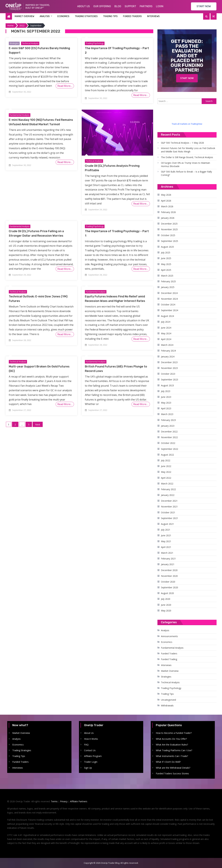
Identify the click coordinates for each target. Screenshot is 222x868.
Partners (146, 6)
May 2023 (166, 403)
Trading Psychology (95, 43)
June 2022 (166, 466)
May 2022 (166, 472)
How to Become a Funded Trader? (174, 733)
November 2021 (169, 507)
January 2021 (168, 564)
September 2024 (169, 310)
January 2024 (168, 357)
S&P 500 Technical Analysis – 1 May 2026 (182, 143)
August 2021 (167, 524)
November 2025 (169, 229)
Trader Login (91, 762)
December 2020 (169, 570)
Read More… (65, 86)
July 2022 (166, 460)
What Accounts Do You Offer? (171, 739)
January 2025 (168, 287)
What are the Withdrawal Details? (173, 768)
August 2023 (167, 385)
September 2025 (169, 241)
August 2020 (167, 593)
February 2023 (168, 420)
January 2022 (168, 495)
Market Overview (24, 16)
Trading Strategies (86, 16)
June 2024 (166, 328)
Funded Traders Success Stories (172, 773)
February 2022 (168, 489)
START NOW (204, 6)
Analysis (45, 16)
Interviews (153, 16)
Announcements (169, 636)
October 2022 (168, 443)
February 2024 (168, 351)
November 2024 (169, 299)
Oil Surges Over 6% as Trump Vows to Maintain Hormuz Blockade (185, 165)
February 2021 (168, 559)
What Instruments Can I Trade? (172, 756)
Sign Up (88, 768)
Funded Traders (132, 16)
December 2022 (169, 432)
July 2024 (166, 322)
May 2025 (166, 264)
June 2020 (166, 605)
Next (38, 425)
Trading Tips (110, 16)
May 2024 (166, 333)
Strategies (14, 43)
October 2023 (168, 374)
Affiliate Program (93, 756)
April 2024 (166, 339)
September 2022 (169, 449)
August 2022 (167, 455)
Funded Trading (169, 659)
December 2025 (169, 224)
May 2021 (166, 541)
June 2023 (166, 397)
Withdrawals (167, 705)
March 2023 (167, 414)
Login (160, 6)
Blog (118, 6)
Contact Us (90, 750)
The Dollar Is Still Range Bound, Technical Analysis (187, 157)
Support (130, 6)
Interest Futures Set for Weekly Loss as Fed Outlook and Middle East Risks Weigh (188, 150)
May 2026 (166, 195)
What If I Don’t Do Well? (168, 762)
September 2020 (169, 587)
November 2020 (169, 576)
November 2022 (169, 437)
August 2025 (167, 247)
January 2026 (168, 218)
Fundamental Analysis (20, 115)
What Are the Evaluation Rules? (172, 745)
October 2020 (168, 582)
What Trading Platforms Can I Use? (174, 750)
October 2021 (168, 512)
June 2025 (166, 258)
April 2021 (166, 547)
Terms (54, 801)
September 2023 (169, 380)
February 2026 (168, 212)
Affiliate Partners (79, 801)
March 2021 (167, 553)
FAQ (86, 745)
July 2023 (166, 391)
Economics (63, 16)
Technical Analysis (30, 43)
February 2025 (168, 281)
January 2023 (168, 426)
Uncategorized (168, 700)
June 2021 (166, 535)
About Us (84, 6)
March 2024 (167, 345)
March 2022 (167, 484)
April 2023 (166, 408)
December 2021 (169, 501)
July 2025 (166, 253)
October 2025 (168, 235)
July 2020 (166, 599)
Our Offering (102, 6)
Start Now (187, 78)
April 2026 (166, 201)
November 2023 (169, 368)
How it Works (91, 739)
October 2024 (168, 305)
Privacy (64, 801)
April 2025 (166, 270)
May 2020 (166, 611)
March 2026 (167, 206)
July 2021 (166, 530)
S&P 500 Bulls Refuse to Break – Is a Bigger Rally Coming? (186, 173)
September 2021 (169, 518)
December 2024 (169, 293)
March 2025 (167, 276)
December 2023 (169, 362)
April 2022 (166, 478)
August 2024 (167, 316)
